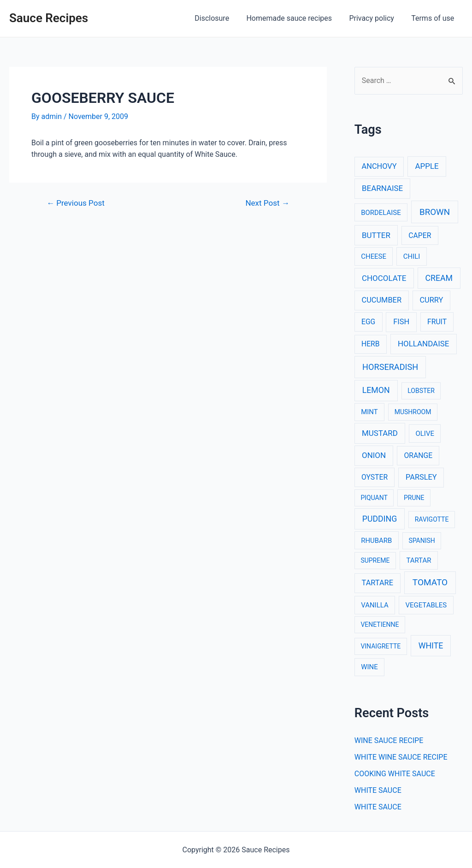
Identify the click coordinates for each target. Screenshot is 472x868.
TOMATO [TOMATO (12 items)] (430, 582)
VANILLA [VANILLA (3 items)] (375, 605)
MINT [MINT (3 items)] (369, 412)
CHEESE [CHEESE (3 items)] (374, 256)
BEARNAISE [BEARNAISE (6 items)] (382, 188)
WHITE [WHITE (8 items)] (431, 646)
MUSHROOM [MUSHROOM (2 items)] (413, 412)
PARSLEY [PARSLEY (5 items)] (421, 477)
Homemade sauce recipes (295, 18)
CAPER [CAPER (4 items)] (420, 235)
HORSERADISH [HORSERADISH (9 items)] (390, 367)
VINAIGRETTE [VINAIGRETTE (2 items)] (381, 646)
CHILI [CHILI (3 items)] (412, 256)
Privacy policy (375, 18)
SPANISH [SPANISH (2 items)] (422, 541)
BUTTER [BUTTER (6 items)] (376, 235)
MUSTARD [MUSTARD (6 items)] (380, 433)
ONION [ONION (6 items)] (374, 455)
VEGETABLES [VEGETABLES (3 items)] (426, 605)
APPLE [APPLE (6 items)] (427, 166)
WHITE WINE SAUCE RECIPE (401, 757)
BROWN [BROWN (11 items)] (435, 212)
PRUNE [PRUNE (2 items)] (414, 498)
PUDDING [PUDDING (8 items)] (380, 519)
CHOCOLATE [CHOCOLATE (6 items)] (384, 278)
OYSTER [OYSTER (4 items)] (375, 477)
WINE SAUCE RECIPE (389, 740)
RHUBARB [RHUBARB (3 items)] (376, 541)
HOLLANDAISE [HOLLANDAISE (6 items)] (423, 344)
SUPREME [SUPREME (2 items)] (375, 560)
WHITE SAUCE (378, 790)
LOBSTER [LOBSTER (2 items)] (421, 391)
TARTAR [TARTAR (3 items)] (419, 560)
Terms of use (434, 18)
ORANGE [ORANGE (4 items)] (418, 455)
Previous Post (76, 203)
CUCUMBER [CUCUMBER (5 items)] (382, 300)
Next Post (267, 203)
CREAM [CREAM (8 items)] (439, 278)
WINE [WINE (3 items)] (369, 667)
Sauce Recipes (49, 18)
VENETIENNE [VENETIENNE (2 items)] (380, 624)
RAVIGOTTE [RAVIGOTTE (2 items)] (432, 519)
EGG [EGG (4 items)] (368, 322)
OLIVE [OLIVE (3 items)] (425, 434)
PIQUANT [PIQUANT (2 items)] (374, 498)
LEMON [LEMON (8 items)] (376, 390)
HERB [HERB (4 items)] (371, 344)
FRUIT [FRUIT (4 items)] (437, 322)
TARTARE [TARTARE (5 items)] (378, 583)
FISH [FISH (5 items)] (401, 322)
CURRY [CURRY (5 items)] (431, 300)
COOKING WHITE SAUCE (395, 774)
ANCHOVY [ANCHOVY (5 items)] (379, 166)
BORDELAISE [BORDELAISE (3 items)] (381, 213)
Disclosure (221, 18)
